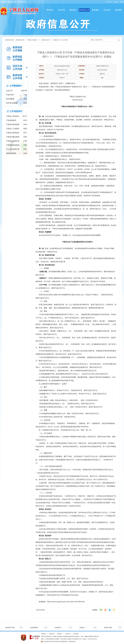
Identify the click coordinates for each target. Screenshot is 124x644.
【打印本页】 (41, 610)
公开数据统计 (16, 86)
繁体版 (122, 2)
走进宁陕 (61, 10)
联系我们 (44, 634)
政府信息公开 (84, 10)
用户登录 (109, 2)
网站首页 (50, 10)
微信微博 (118, 10)
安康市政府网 (21, 2)
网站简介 (60, 634)
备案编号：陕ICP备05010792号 (90, 639)
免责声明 (52, 634)
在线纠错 (68, 634)
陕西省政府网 (12, 2)
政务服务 (96, 10)
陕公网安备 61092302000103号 (51, 642)
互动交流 (107, 10)
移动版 (116, 2)
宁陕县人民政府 (32, 40)
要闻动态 (73, 10)
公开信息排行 (16, 111)
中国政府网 (3, 2)
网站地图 (76, 634)
